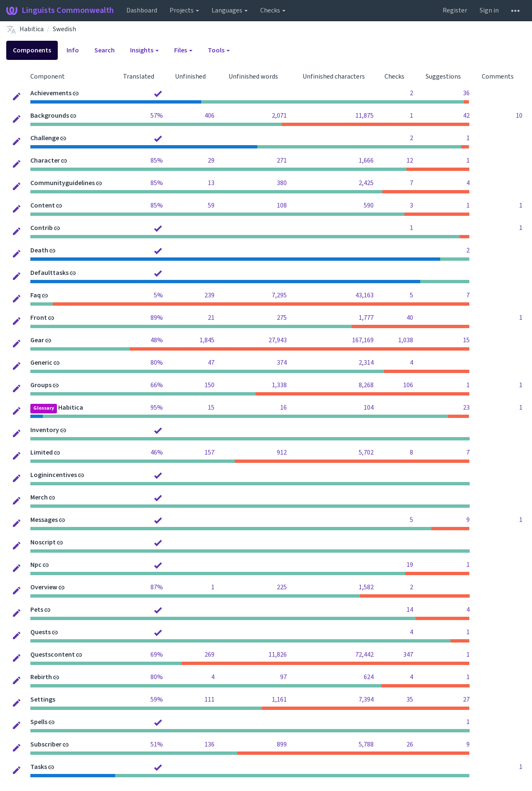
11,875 (365, 116)
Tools (219, 50)
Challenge (45, 138)
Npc (36, 565)
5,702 (366, 452)
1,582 (366, 587)
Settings (43, 700)
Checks (273, 10)
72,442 (365, 655)
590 (369, 205)
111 (209, 700)
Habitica (32, 29)
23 (466, 408)
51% (157, 744)
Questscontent (53, 655)
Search (105, 50)
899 (282, 744)
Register (455, 10)
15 (466, 340)
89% (157, 318)
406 (209, 116)
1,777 (366, 318)
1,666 (366, 161)
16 (283, 408)
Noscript (43, 542)
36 (466, 93)
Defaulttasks (49, 273)
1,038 (406, 340)
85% (157, 161)
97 (283, 677)
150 (209, 385)
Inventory (45, 430)
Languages (230, 10)
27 (466, 700)
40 (410, 318)
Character (45, 161)
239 (209, 295)
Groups (41, 385)
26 (410, 744)
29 (211, 161)
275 (282, 318)
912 (282, 452)
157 (209, 452)
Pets (37, 610)
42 (466, 116)
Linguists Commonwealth (60, 10)
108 (282, 205)
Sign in (489, 10)
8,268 (366, 385)
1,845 (207, 340)
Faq (36, 295)
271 (282, 161)
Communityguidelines (63, 183)
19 (410, 565)
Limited (42, 452)
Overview (44, 587)
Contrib (42, 228)
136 (209, 744)
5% (158, 295)
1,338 (279, 385)
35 (410, 700)
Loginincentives (54, 475)
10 (519, 116)
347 (408, 655)
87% (157, 587)
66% (157, 385)
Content (43, 205)
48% (157, 340)
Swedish (64, 29)
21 (211, 318)
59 (211, 205)
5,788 (366, 744)
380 (282, 183)
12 (410, 161)
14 (410, 610)
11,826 (278, 655)
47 (211, 363)
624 (369, 677)
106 (408, 385)
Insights (144, 50)
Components (32, 50)
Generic (41, 363)
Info (73, 50)
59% (157, 700)
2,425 (366, 183)
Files (183, 50)
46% (157, 452)
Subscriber (46, 744)
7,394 (366, 700)
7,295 (279, 295)
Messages (44, 520)
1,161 (279, 700)
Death (39, 250)
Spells (39, 722)
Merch (39, 497)
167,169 (363, 340)
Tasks (39, 767)
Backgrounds (50, 116)
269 (209, 655)
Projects (184, 10)
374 (282, 363)
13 (211, 183)
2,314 (366, 363)
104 (369, 408)
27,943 (278, 340)
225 (282, 587)
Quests (41, 632)
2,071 (279, 116)
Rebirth (41, 677)
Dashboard (142, 10)
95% (157, 408)
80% (157, 363)
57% (157, 116)
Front (39, 318)
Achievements (51, 93)
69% (157, 655)
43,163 (365, 295)
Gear (37, 340)
